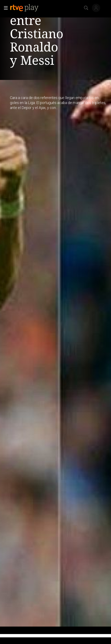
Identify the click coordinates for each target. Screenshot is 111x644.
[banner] (28, 8)
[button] (5, 8)
